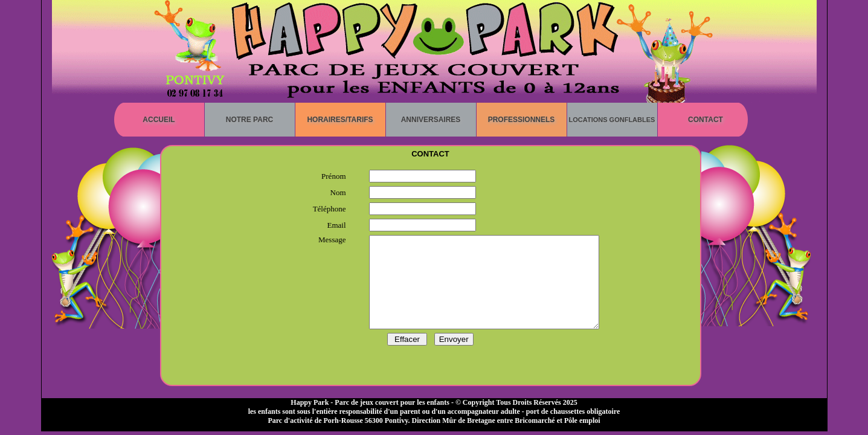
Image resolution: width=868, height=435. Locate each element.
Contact (706, 120)
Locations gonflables (612, 120)
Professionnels (522, 120)
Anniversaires (431, 120)
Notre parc (249, 120)
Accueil (159, 120)
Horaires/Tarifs (340, 120)
